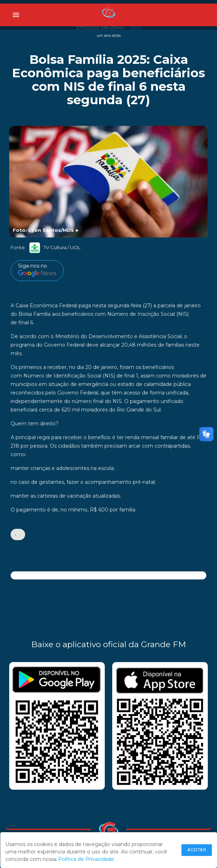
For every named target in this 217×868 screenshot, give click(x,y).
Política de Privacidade (86, 859)
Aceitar (197, 850)
